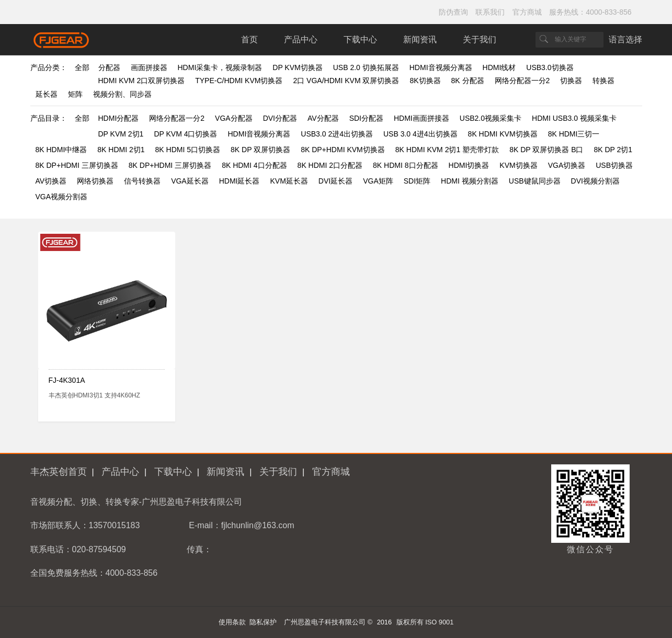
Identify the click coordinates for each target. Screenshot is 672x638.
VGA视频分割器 (62, 197)
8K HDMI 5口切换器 (188, 150)
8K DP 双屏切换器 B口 (546, 150)
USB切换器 (614, 165)
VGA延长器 (190, 181)
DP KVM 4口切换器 (185, 134)
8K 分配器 (468, 81)
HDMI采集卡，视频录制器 (220, 67)
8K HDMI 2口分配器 (330, 165)
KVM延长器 (289, 181)
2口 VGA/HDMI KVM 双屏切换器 (346, 81)
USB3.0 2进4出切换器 (337, 134)
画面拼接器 (149, 67)
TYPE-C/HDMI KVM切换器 (239, 81)
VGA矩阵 (378, 181)
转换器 (603, 81)
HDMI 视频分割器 (470, 181)
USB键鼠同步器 (535, 181)
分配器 (109, 67)
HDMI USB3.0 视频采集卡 (574, 118)
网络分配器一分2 (522, 81)
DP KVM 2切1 (121, 134)
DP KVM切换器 (297, 67)
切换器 (571, 81)
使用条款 (232, 622)
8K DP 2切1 (613, 150)
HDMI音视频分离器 (441, 67)
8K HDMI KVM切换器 (503, 134)
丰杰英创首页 (59, 472)
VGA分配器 (234, 118)
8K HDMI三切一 (574, 134)
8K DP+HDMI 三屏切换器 (77, 165)
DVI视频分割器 (595, 181)
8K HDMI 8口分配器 (405, 165)
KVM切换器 (518, 165)
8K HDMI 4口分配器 (254, 165)
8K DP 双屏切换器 (260, 150)
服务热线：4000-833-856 (590, 12)
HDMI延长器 (240, 181)
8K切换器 (425, 81)
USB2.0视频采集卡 (491, 118)
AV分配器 (323, 118)
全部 (82, 67)
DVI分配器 (280, 118)
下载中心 (360, 39)
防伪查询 (453, 12)
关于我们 (480, 39)
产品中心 (301, 39)
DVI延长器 (335, 181)
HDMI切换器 (469, 165)
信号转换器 (142, 181)
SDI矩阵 (417, 181)
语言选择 (625, 39)
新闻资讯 (420, 39)
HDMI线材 (499, 67)
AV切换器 (51, 181)
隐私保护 (263, 622)
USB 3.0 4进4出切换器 (420, 134)
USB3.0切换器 (550, 67)
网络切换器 (95, 181)
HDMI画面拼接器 (422, 118)
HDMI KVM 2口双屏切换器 (142, 81)
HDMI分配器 (119, 118)
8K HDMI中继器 (61, 150)
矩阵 (75, 94)
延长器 (47, 94)
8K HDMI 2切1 (121, 150)
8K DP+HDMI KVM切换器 (343, 150)
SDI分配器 (366, 118)
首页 (249, 39)
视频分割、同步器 (122, 94)
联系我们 (490, 12)
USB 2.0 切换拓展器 (366, 67)
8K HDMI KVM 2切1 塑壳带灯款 (447, 150)
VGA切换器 (567, 165)
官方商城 (527, 12)
